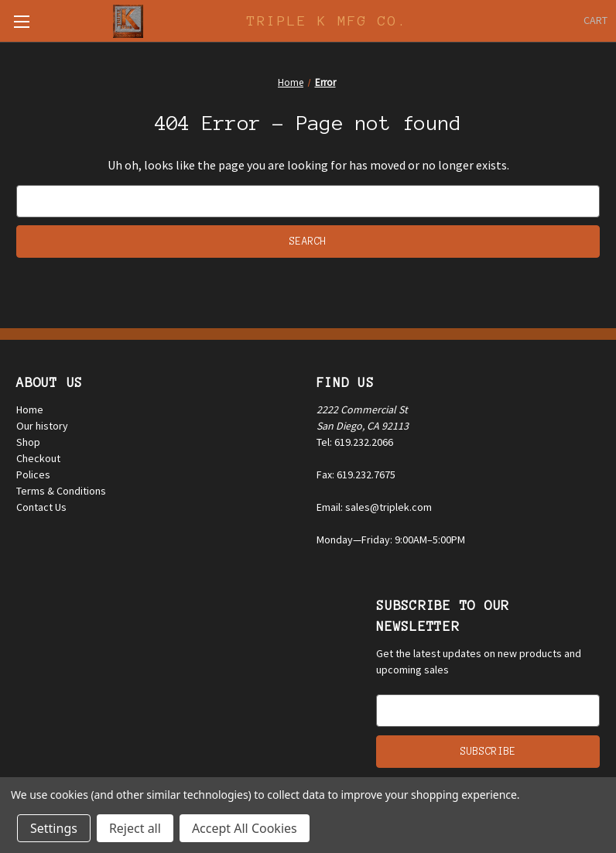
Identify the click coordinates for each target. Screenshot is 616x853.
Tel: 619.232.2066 (355, 442)
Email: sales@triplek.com (374, 507)
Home (30, 409)
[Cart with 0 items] (595, 21)
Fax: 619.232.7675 (356, 474)
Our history (42, 426)
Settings (54, 828)
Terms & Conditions (61, 491)
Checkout (38, 458)
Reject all (135, 828)
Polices (33, 474)
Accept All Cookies (245, 828)
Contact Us (41, 507)
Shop (28, 442)
